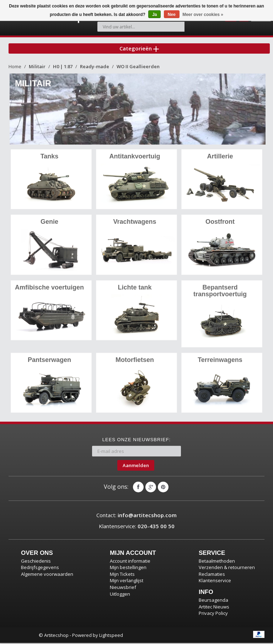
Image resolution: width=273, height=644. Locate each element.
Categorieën (139, 49)
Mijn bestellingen (128, 568)
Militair (37, 69)
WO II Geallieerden (138, 69)
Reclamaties (212, 575)
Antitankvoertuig (135, 158)
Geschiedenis (36, 562)
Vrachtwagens (135, 223)
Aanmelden (136, 466)
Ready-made (95, 69)
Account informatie (130, 562)
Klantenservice (215, 581)
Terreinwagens (220, 361)
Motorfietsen (135, 361)
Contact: (136, 516)
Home (15, 69)
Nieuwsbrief (123, 588)
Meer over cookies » (203, 15)
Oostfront (220, 223)
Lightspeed (111, 636)
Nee (172, 15)
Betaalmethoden (217, 562)
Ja (154, 15)
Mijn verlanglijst (127, 581)
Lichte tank (135, 289)
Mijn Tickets (122, 575)
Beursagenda (213, 601)
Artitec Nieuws (214, 607)
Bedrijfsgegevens (40, 568)
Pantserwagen (49, 361)
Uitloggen (120, 595)
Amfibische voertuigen (49, 289)
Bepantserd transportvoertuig (220, 292)
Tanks (50, 158)
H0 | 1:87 (63, 69)
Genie (49, 223)
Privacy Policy (213, 614)
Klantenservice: (137, 527)
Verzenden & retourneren (227, 568)
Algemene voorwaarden (47, 575)
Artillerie (220, 158)
